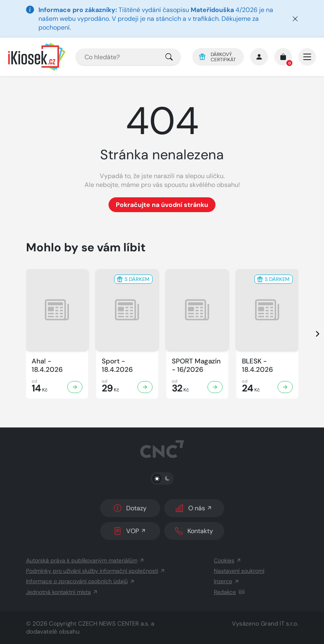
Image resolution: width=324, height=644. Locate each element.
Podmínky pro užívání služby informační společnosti (96, 571)
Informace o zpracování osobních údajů (80, 581)
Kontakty (194, 531)
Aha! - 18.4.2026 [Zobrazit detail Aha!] (47, 365)
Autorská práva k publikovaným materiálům (85, 560)
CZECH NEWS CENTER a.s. (114, 624)
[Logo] (37, 57)
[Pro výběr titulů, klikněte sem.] (169, 57)
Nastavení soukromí (239, 571)
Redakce (229, 592)
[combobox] (128, 57)
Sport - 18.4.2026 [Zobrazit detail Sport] (117, 365)
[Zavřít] (295, 19)
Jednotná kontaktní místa (62, 592)
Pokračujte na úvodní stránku (162, 205)
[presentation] (310, 334)
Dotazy (130, 508)
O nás (194, 508)
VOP (130, 531)
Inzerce (227, 581)
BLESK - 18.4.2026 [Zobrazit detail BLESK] (258, 365)
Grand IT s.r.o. (280, 624)
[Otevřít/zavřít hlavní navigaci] (307, 57)
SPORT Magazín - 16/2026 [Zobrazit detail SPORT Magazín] (196, 365)
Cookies (228, 560)
